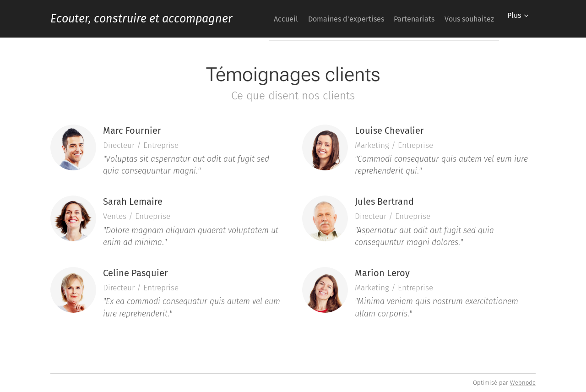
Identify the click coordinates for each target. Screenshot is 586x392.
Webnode (523, 383)
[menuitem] (329, 19)
